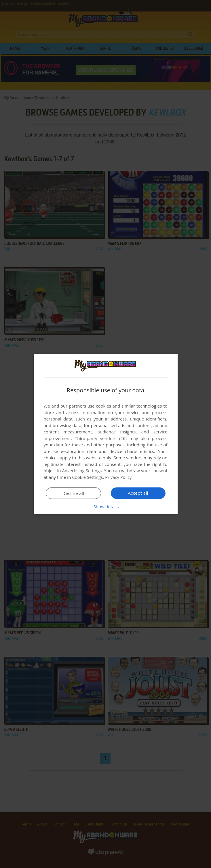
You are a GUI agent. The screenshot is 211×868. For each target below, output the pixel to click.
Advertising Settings (82, 471)
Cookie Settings (87, 477)
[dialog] (106, 434)
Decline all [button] (73, 493)
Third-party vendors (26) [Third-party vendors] (101, 438)
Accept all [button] (138, 493)
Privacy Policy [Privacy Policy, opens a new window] (119, 477)
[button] (106, 506)
